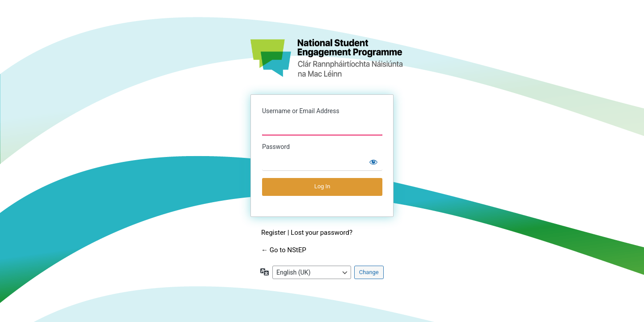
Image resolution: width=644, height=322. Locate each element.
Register (273, 233)
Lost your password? (322, 233)
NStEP (326, 58)
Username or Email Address (301, 111)
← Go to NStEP (284, 250)
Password (276, 147)
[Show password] (373, 162)
